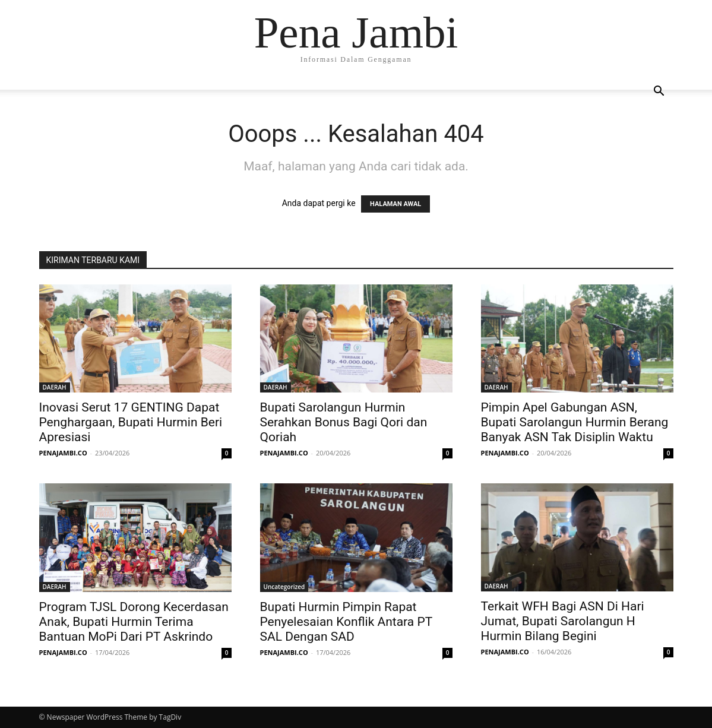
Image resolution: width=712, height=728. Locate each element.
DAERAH (55, 387)
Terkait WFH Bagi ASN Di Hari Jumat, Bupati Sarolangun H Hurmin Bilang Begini (563, 621)
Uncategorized (284, 587)
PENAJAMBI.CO (63, 453)
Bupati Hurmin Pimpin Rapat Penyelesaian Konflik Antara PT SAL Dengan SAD (346, 622)
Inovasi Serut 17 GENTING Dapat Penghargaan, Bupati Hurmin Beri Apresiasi (131, 422)
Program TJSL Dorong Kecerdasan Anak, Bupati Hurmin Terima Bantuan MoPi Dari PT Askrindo (134, 622)
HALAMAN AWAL (395, 204)
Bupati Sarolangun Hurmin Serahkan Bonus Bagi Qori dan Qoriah (344, 422)
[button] (659, 92)
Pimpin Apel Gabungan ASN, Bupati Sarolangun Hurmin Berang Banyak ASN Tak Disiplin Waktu (575, 422)
